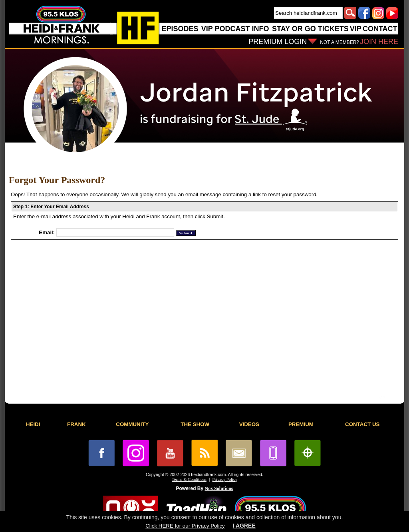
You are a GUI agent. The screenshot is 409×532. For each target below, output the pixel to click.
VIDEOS (249, 424)
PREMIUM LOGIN (278, 42)
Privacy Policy (225, 479)
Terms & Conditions (189, 479)
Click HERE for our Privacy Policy (185, 526)
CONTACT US (362, 424)
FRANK (76, 424)
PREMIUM (301, 424)
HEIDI (33, 424)
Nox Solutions (219, 488)
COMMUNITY (132, 424)
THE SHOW (195, 424)
